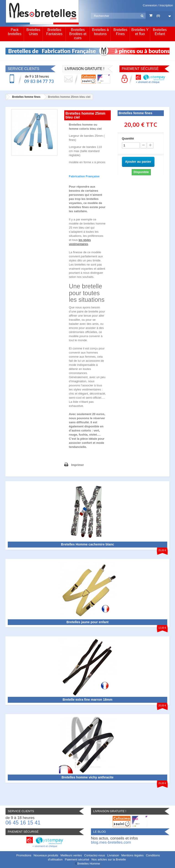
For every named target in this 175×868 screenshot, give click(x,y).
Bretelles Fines (120, 32)
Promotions (24, 855)
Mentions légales (133, 855)
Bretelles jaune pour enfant (87, 622)
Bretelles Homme (89, 864)
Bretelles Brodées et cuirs (78, 34)
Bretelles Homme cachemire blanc (88, 544)
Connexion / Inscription (158, 5)
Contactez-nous (95, 855)
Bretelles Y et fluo (140, 32)
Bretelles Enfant (160, 32)
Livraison (113, 855)
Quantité (128, 138)
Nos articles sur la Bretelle (109, 859)
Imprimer (77, 465)
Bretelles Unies (33, 32)
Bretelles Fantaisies (54, 32)
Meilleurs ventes (71, 855)
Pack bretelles (15, 32)
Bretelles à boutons (100, 32)
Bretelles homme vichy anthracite (87, 777)
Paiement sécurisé (77, 859)
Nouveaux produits (46, 855)
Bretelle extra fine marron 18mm (88, 700)
